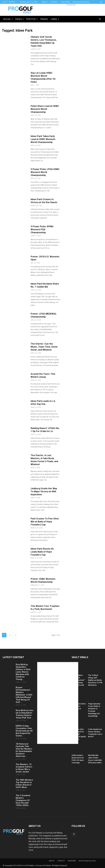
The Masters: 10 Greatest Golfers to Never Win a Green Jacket (24, 768)
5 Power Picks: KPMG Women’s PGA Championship (42, 229)
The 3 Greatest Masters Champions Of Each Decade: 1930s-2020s (23, 800)
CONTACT (54, 2)
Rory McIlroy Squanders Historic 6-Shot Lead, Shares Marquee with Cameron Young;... (23, 672)
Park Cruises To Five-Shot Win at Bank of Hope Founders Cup (45, 522)
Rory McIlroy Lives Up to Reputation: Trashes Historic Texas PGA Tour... (24, 714)
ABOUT (45, 2)
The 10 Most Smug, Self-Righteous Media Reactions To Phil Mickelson (95, 680)
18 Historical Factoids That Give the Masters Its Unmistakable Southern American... (24, 750)
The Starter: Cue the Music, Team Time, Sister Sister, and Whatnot (44, 347)
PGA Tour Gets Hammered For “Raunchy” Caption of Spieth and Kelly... (79, 734)
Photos (32, 19)
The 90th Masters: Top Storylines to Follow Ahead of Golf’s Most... (25, 784)
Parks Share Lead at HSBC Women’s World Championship (45, 109)
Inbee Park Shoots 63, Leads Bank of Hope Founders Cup (42, 552)
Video (20, 19)
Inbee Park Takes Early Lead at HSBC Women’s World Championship (43, 139)
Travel (44, 19)
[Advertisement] (71, 10)
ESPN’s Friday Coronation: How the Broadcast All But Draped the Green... (24, 731)
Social (8, 19)
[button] (100, 19)
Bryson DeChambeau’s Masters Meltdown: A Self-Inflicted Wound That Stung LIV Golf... (24, 695)
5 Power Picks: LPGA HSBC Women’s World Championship (45, 172)
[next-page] (15, 635)
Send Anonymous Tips (81, 2)
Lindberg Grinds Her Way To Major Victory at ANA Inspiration (44, 491)
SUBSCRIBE (65, 2)
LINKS (55, 19)
